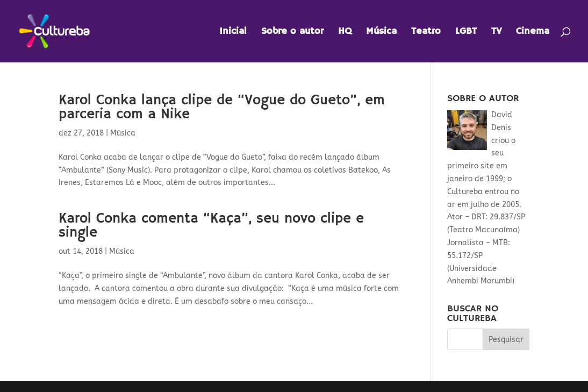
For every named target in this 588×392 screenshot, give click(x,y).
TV (496, 32)
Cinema (533, 32)
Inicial (233, 32)
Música (381, 32)
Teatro (426, 32)
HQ (345, 32)
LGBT (466, 32)
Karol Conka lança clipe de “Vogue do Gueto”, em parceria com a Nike (222, 108)
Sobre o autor (292, 32)
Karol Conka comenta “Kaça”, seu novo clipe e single (211, 226)
